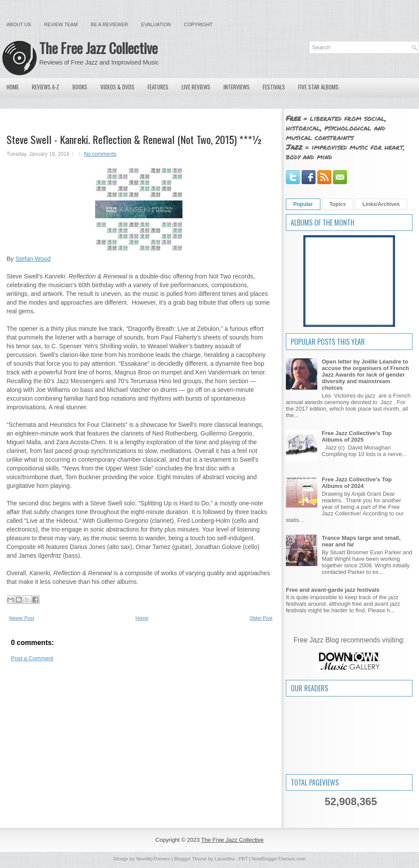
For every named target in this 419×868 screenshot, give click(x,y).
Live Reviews (196, 87)
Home (13, 87)
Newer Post (22, 618)
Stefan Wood (33, 259)
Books (80, 87)
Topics (338, 204)
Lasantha (225, 859)
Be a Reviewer (110, 24)
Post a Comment (32, 658)
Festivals (274, 87)
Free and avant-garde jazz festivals (333, 590)
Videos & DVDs (117, 87)
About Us (19, 24)
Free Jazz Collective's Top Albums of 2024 (357, 483)
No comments (100, 154)
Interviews (237, 87)
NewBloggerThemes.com (279, 859)
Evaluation (156, 24)
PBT (243, 859)
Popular (303, 204)
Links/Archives (381, 204)
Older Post (261, 618)
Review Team (61, 24)
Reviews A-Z (46, 87)
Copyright (198, 24)
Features (158, 87)
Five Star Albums (318, 87)
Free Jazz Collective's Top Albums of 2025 (357, 436)
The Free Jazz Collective (98, 48)
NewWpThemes (153, 859)
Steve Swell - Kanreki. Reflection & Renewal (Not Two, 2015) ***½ (134, 139)
